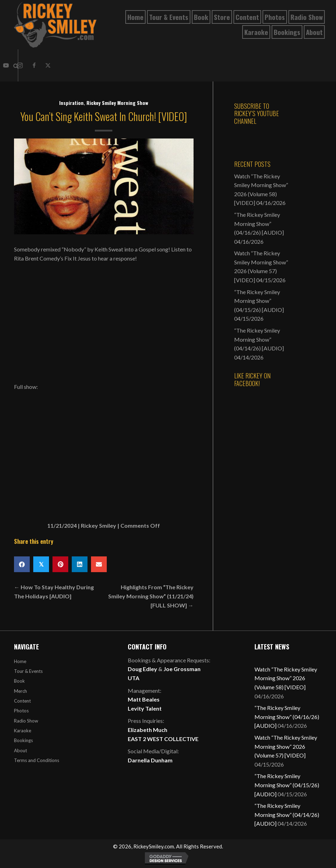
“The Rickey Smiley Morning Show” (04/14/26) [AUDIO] (259, 339)
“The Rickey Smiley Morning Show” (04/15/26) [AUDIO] (259, 301)
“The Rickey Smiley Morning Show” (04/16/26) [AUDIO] (259, 223)
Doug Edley (142, 669)
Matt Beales (144, 699)
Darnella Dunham (150, 760)
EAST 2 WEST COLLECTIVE (163, 739)
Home (20, 661)
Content (22, 701)
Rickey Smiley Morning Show (117, 103)
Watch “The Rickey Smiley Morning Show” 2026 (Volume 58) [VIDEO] (286, 678)
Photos (21, 711)
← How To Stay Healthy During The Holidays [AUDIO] (54, 592)
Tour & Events (28, 671)
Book (19, 681)
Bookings (23, 740)
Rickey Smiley (99, 525)
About (20, 750)
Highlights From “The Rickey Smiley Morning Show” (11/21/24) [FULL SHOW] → (151, 596)
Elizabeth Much (148, 730)
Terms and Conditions (37, 760)
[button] (6, 65)
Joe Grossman (182, 669)
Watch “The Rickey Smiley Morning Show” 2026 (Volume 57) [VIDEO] (286, 746)
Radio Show (26, 721)
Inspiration (71, 103)
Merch (20, 691)
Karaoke (23, 731)
